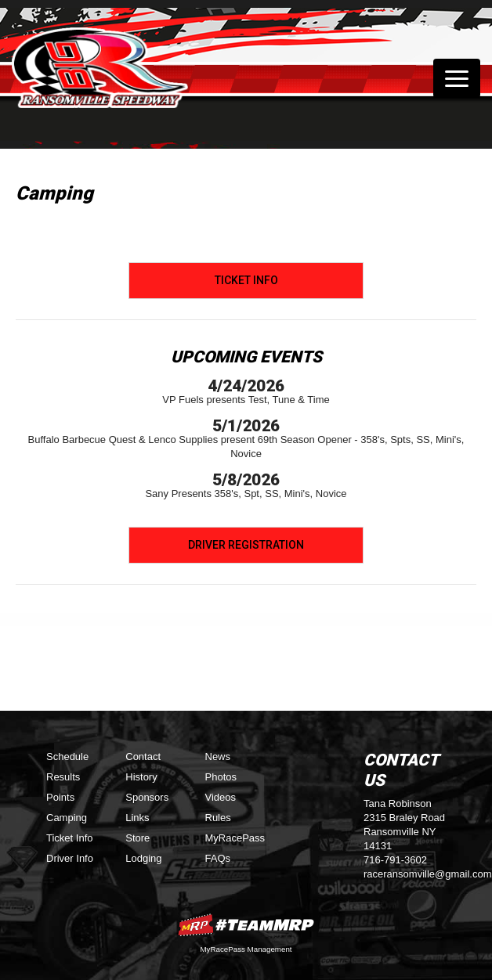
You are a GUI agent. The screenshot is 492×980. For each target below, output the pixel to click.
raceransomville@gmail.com (427, 874)
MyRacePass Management (246, 949)
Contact (143, 757)
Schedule (67, 757)
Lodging (143, 858)
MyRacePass (235, 838)
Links (137, 818)
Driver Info (70, 858)
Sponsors (147, 797)
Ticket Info (246, 280)
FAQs (218, 858)
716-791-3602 (395, 860)
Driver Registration (246, 545)
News (218, 757)
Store (137, 838)
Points (60, 797)
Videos (221, 797)
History (141, 777)
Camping (67, 818)
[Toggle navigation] (457, 78)
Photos (221, 777)
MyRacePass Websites (246, 925)
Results (63, 777)
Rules (218, 818)
